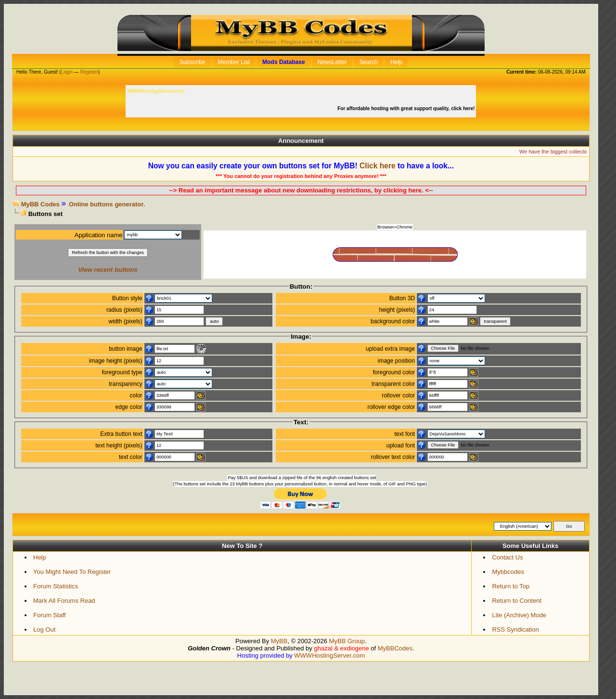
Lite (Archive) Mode (519, 615)
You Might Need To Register (72, 572)
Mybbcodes (508, 572)
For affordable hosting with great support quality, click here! (407, 108)
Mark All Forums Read (64, 601)
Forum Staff (50, 615)
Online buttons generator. (107, 204)
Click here (378, 166)
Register (89, 72)
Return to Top (511, 586)
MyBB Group (347, 641)
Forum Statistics (56, 586)
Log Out (44, 629)
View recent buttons (108, 270)
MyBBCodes (395, 648)
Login (67, 72)
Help (40, 557)
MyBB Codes (40, 204)
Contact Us (507, 557)
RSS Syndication (515, 629)
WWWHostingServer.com (329, 655)
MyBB (279, 641)
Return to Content (517, 601)
